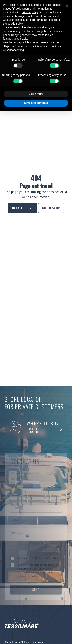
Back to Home (23, 208)
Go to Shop (51, 208)
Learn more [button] (36, 94)
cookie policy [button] (15, 24)
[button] (67, 6)
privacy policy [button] (30, 12)
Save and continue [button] (36, 103)
